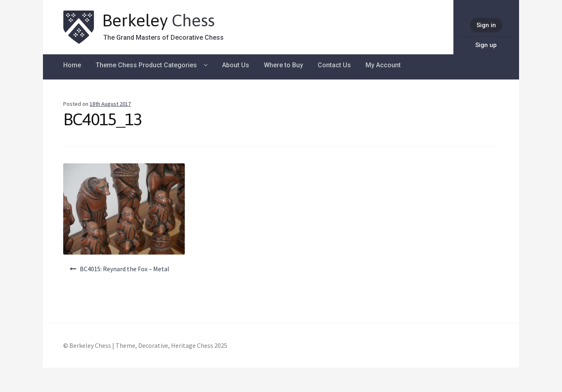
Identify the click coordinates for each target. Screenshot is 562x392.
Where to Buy (283, 65)
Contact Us (334, 65)
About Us (236, 65)
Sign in (486, 25)
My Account (383, 65)
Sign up (486, 45)
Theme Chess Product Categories (146, 65)
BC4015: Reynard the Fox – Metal (125, 269)
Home (72, 65)
